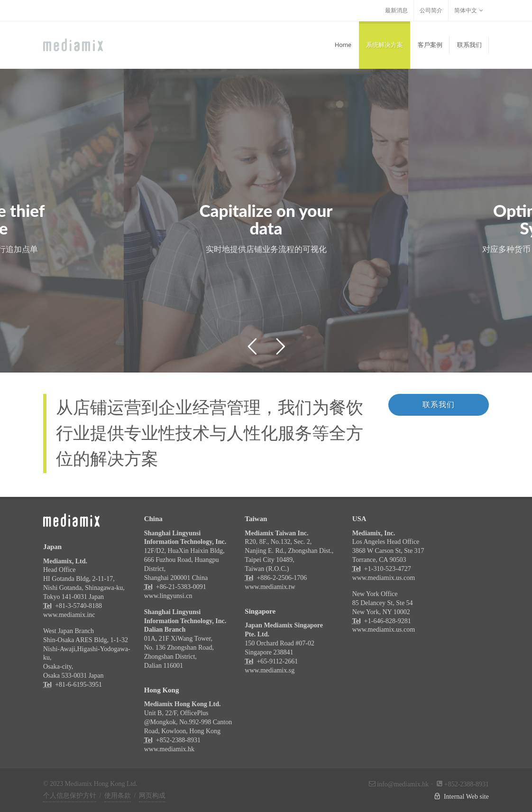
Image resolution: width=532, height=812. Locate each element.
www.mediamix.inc (69, 615)
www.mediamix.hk (169, 749)
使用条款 (118, 796)
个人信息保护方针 (70, 796)
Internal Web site (453, 797)
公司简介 (431, 10)
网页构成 (152, 796)
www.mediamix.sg (270, 670)
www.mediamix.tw (270, 587)
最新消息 (396, 10)
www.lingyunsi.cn (168, 596)
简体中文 (469, 10)
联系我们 (439, 405)
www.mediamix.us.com (384, 578)
